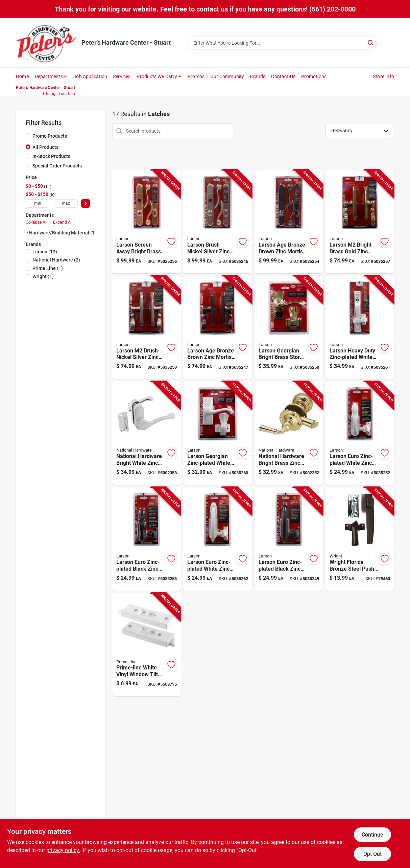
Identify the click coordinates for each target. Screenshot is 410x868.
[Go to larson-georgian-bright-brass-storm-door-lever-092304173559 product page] (289, 327)
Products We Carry (157, 76)
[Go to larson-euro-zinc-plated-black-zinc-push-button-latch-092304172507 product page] (147, 539)
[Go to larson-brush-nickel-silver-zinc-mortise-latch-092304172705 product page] (147, 327)
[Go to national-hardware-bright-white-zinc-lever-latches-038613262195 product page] (147, 433)
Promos (196, 76)
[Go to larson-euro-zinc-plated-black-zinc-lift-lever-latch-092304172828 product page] (289, 539)
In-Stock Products (51, 156)
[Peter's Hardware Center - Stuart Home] (46, 43)
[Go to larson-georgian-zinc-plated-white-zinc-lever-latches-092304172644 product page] (218, 433)
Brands (258, 76)
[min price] (38, 203)
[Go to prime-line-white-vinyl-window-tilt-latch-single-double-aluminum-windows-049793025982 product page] (147, 645)
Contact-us (283, 76)
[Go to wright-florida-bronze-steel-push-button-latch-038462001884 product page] (360, 539)
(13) (45, 252)
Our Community (227, 76)
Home (22, 76)
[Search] (371, 42)
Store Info (383, 76)
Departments (49, 76)
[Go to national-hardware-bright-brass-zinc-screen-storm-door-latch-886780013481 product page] (289, 433)
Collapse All (37, 222)
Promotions (314, 76)
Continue (372, 835)
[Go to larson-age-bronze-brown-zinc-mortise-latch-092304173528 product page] (289, 222)
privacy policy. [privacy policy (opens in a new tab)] (63, 850)
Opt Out (372, 854)
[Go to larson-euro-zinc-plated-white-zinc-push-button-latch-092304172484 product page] (360, 433)
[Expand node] (27, 232)
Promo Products (50, 136)
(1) (48, 268)
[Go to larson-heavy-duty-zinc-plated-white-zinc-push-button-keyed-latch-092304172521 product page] (360, 327)
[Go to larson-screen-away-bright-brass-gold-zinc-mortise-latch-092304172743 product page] (147, 222)
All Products (45, 147)
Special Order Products (57, 166)
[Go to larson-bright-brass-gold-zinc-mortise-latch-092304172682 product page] (360, 222)
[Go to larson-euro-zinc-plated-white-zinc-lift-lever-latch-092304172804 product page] (218, 539)
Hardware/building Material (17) (64, 233)
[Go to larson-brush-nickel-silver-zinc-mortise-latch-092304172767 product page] (218, 222)
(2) (56, 260)
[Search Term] (283, 43)
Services (122, 76)
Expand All (63, 222)
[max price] (66, 203)
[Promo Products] (28, 136)
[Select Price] (86, 203)
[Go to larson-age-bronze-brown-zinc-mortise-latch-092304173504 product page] (218, 327)
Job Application (90, 76)
